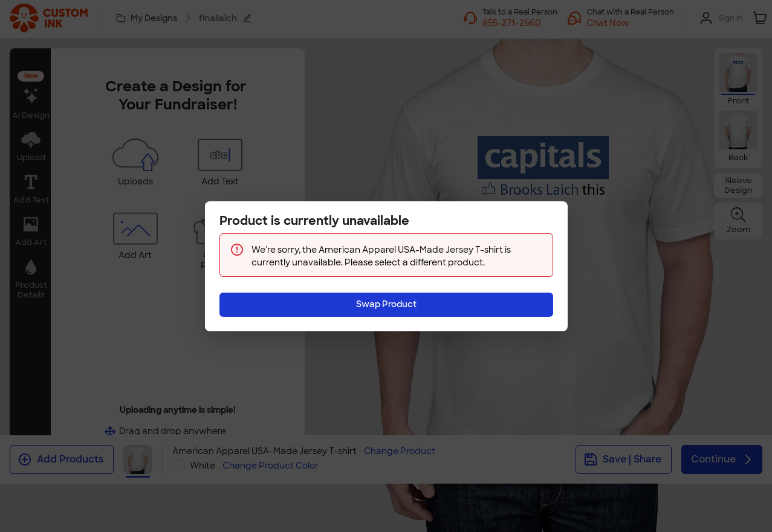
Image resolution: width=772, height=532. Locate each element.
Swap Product (386, 304)
